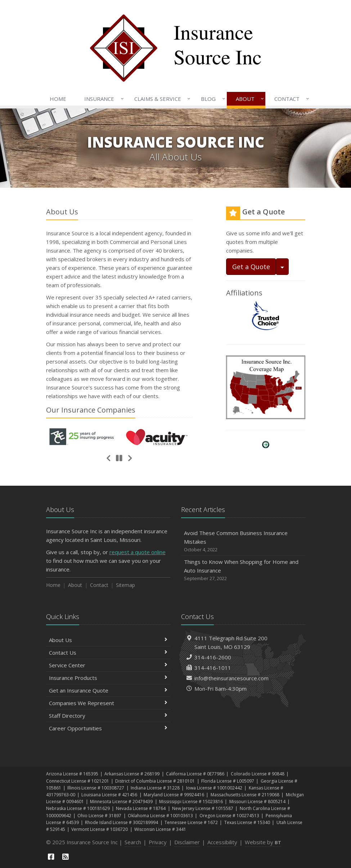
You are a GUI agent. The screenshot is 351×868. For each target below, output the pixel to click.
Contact (290, 99)
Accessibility (222, 842)
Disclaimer (187, 842)
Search (133, 842)
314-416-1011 (213, 668)
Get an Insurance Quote (108, 690)
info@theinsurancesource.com (231, 678)
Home (58, 99)
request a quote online (138, 552)
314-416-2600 (213, 657)
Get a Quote (251, 267)
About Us (108, 640)
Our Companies (91, 410)
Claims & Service (161, 99)
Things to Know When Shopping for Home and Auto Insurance (243, 570)
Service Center (108, 665)
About (248, 99)
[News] (66, 857)
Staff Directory (108, 716)
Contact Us (108, 653)
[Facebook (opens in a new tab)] (51, 857)
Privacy (158, 842)
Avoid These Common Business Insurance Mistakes (243, 541)
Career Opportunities (108, 728)
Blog (211, 99)
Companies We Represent (108, 703)
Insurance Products (108, 678)
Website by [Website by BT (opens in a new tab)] (263, 842)
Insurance (102, 99)
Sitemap (125, 585)
